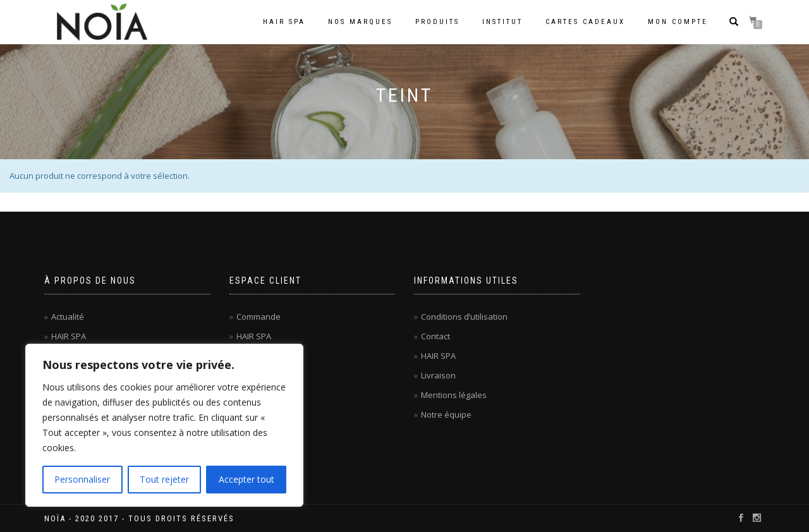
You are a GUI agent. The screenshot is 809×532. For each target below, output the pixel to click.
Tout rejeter (164, 479)
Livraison (438, 375)
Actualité (68, 317)
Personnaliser (82, 479)
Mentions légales (454, 395)
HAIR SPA (69, 336)
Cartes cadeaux (585, 22)
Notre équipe (446, 414)
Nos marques (360, 22)
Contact (435, 336)
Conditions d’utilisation (464, 317)
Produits (437, 22)
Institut (502, 22)
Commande (259, 317)
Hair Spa (284, 22)
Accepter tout (246, 479)
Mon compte (678, 22)
